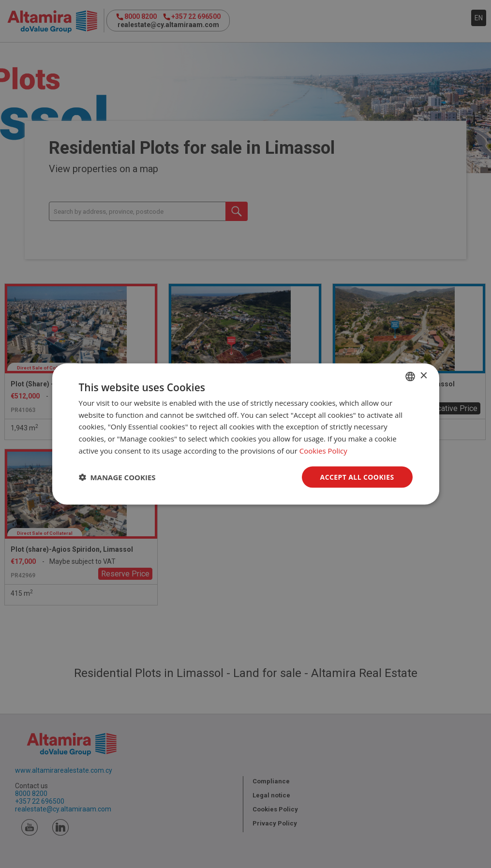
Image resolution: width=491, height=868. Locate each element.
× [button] (424, 376)
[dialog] (246, 434)
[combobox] (410, 376)
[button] (117, 477)
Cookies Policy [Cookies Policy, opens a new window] (323, 450)
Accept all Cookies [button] (357, 477)
